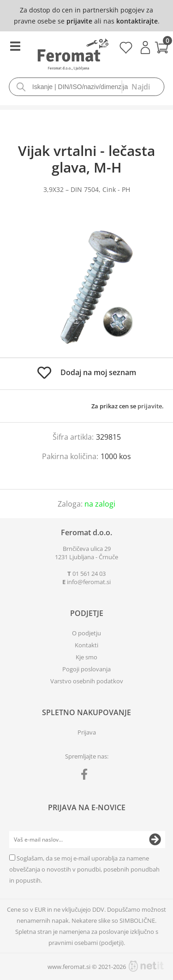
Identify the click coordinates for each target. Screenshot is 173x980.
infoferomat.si (89, 582)
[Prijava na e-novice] (155, 840)
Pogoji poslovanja (86, 669)
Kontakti (86, 645)
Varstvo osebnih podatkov (87, 681)
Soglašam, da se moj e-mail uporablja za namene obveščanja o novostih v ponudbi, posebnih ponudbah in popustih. (84, 869)
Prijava (145, 48)
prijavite (79, 21)
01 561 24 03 (89, 574)
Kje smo (86, 657)
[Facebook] (86, 776)
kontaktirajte (137, 21)
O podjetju (86, 633)
